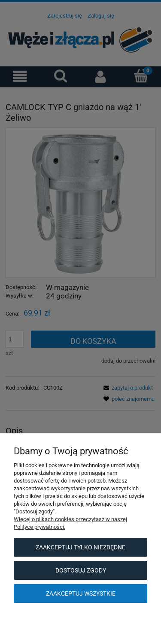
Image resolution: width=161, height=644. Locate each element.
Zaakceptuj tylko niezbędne (80, 547)
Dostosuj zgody (81, 570)
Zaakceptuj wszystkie (81, 593)
